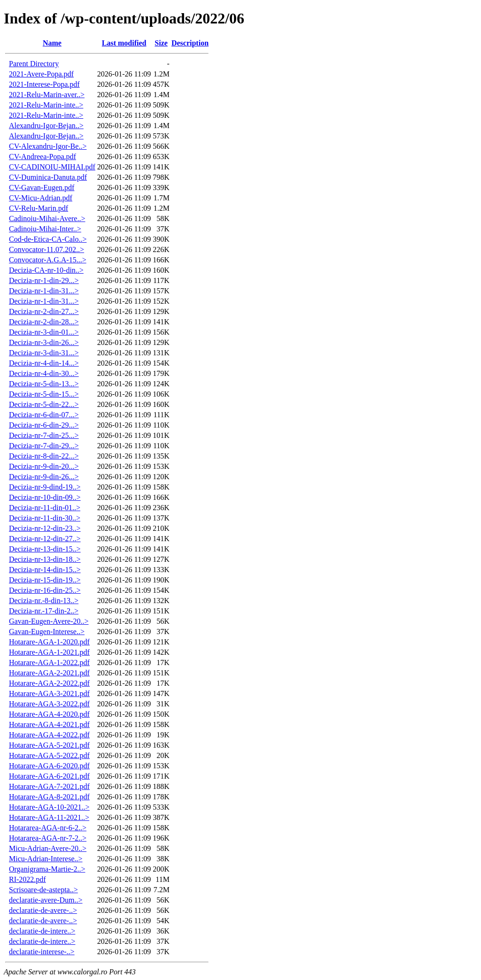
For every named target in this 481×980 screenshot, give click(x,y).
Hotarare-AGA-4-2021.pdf (49, 724)
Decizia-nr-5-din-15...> (44, 394)
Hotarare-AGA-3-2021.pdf (49, 693)
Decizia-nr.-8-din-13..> (44, 601)
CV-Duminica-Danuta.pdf (48, 177)
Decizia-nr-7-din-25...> (44, 435)
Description (190, 43)
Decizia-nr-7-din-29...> (44, 446)
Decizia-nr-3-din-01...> (44, 332)
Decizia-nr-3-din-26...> (44, 342)
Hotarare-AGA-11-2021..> (49, 817)
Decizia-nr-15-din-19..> (45, 580)
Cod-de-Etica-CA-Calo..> (48, 239)
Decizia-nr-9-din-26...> (44, 477)
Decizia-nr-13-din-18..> (45, 559)
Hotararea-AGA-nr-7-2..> (48, 838)
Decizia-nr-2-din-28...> (44, 322)
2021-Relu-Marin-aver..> (47, 95)
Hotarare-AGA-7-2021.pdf (49, 786)
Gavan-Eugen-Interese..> (47, 632)
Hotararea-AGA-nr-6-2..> (48, 828)
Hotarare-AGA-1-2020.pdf (49, 642)
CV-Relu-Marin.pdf (39, 208)
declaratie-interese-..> (42, 952)
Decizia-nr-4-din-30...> (44, 373)
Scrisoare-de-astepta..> (43, 890)
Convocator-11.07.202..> (47, 249)
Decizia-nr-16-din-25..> (45, 590)
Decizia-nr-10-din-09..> (45, 497)
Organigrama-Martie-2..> (47, 869)
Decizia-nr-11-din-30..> (45, 518)
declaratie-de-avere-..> (43, 910)
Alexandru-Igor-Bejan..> (46, 126)
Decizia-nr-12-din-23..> (45, 528)
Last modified (124, 43)
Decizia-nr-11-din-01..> (45, 508)
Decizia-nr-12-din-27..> (45, 539)
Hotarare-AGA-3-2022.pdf (49, 704)
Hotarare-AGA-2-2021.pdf (49, 673)
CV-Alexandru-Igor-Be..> (48, 146)
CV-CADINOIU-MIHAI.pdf (52, 167)
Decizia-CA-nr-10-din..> (46, 270)
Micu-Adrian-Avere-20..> (48, 848)
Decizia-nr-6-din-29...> (44, 425)
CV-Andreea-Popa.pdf (43, 157)
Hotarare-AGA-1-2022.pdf (49, 662)
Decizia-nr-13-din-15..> (45, 549)
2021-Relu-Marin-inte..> (46, 105)
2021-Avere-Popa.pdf (41, 74)
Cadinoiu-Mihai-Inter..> (45, 229)
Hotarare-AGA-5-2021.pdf (49, 745)
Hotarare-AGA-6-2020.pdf (49, 766)
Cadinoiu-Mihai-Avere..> (47, 218)
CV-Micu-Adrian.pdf (41, 198)
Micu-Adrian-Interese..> (46, 859)
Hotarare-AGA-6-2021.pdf (49, 776)
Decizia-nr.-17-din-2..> (44, 611)
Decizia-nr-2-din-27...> (44, 311)
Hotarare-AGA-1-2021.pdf (49, 652)
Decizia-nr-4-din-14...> (44, 363)
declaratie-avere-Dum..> (46, 900)
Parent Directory (34, 64)
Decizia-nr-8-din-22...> (44, 456)
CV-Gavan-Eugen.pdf (42, 188)
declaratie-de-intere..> (42, 931)
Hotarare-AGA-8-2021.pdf (49, 797)
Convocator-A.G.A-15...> (48, 260)
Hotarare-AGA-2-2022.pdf (49, 683)
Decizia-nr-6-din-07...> (44, 415)
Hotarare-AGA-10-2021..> (49, 807)
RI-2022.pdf (27, 879)
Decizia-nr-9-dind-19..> (45, 487)
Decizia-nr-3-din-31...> (44, 353)
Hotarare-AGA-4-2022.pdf (49, 735)
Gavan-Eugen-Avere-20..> (49, 621)
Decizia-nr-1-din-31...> (44, 291)
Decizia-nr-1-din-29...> (44, 280)
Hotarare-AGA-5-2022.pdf (49, 755)
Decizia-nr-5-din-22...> (44, 404)
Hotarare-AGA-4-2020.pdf (49, 714)
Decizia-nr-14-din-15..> (45, 570)
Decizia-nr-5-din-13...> (44, 384)
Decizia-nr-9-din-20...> (44, 466)
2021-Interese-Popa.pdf (44, 84)
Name (52, 43)
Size (161, 43)
